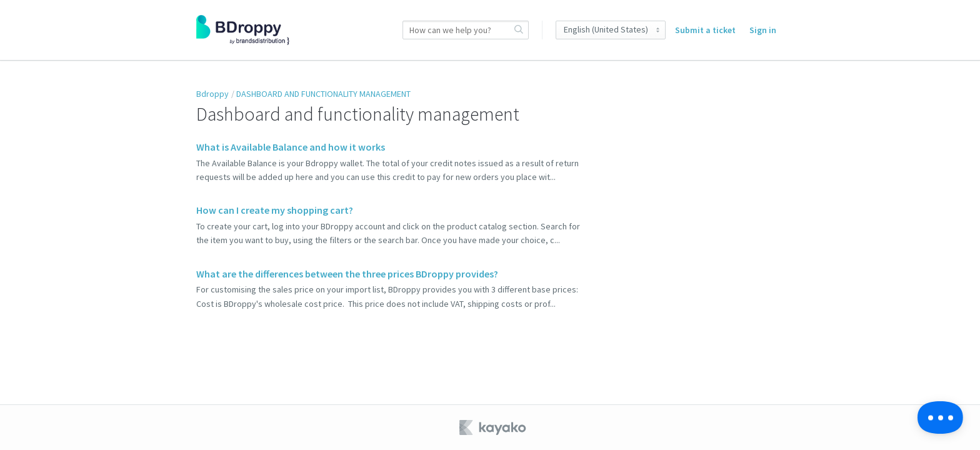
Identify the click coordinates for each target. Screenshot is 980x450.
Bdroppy (212, 94)
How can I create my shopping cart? (275, 210)
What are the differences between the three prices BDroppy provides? (347, 274)
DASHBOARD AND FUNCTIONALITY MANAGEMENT (323, 94)
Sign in (763, 30)
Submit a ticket (705, 30)
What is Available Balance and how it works (291, 147)
